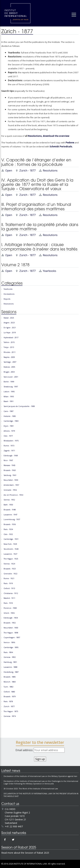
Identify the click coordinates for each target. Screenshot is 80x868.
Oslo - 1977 (8, 436)
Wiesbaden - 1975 (11, 441)
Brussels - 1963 (10, 470)
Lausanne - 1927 (10, 554)
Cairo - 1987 (9, 411)
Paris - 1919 (8, 583)
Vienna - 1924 (9, 564)
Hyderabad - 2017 (11, 338)
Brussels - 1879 (10, 697)
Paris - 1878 (8, 701)
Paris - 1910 (8, 603)
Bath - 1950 (8, 505)
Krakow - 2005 (9, 367)
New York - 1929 (10, 544)
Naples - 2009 (9, 357)
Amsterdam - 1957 (11, 485)
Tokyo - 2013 (9, 347)
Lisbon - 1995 (9, 392)
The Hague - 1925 (11, 559)
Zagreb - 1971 (9, 451)
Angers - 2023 (9, 323)
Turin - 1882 (9, 687)
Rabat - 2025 (9, 318)
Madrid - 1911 (9, 598)
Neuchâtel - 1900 (11, 628)
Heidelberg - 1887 (11, 672)
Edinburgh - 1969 (11, 456)
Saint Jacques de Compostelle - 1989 (19, 406)
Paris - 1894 (8, 652)
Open (9, 170)
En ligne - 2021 (10, 328)
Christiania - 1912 (11, 593)
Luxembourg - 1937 (12, 519)
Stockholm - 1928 (11, 549)
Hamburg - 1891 (10, 662)
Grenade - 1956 (10, 490)
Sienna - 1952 (9, 500)
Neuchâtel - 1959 (11, 480)
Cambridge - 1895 (11, 647)
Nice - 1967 (8, 460)
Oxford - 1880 (9, 692)
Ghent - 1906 (9, 613)
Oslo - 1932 (8, 534)
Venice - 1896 (9, 642)
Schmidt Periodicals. (61, 147)
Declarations (9, 294)
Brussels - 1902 (10, 623)
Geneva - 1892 (10, 657)
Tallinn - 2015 (9, 342)
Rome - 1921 (9, 578)
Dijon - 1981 (9, 426)
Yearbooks (50, 271)
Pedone (70, 143)
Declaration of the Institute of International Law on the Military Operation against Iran (40, 776)
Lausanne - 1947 (10, 515)
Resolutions (50, 170)
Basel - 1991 (9, 401)
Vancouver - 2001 (11, 377)
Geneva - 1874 (10, 716)
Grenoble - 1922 (10, 574)
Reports (7, 299)
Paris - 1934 (8, 529)
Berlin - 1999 (9, 382)
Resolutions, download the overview (49, 136)
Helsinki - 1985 (10, 416)
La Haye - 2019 (10, 333)
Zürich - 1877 (27, 170)
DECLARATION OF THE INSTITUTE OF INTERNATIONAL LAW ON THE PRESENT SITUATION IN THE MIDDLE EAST (41, 795)
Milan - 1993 (9, 397)
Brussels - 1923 (10, 569)
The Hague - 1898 (11, 633)
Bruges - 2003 (9, 372)
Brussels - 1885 (10, 677)
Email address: (40, 750)
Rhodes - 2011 (10, 352)
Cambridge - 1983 (11, 421)
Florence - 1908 (10, 608)
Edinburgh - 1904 (11, 618)
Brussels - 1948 (10, 510)
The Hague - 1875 (11, 711)
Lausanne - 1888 (10, 667)
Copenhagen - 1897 (12, 637)
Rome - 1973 (9, 446)
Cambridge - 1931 (11, 539)
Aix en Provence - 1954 (13, 495)
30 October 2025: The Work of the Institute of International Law (31, 789)
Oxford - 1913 (9, 588)
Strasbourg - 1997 (11, 387)
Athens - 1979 (9, 431)
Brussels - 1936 (10, 524)
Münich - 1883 (10, 682)
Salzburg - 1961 (10, 475)
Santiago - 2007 (10, 362)
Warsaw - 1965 (10, 465)
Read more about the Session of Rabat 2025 (25, 853)
